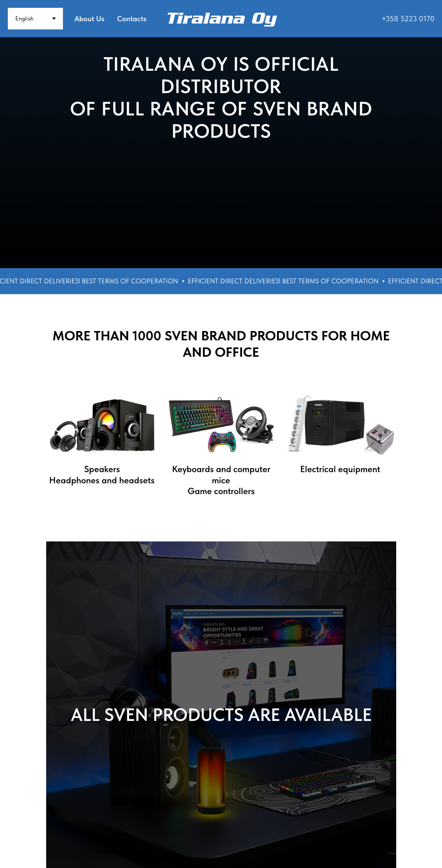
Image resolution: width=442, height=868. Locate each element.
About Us (89, 19)
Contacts (132, 19)
